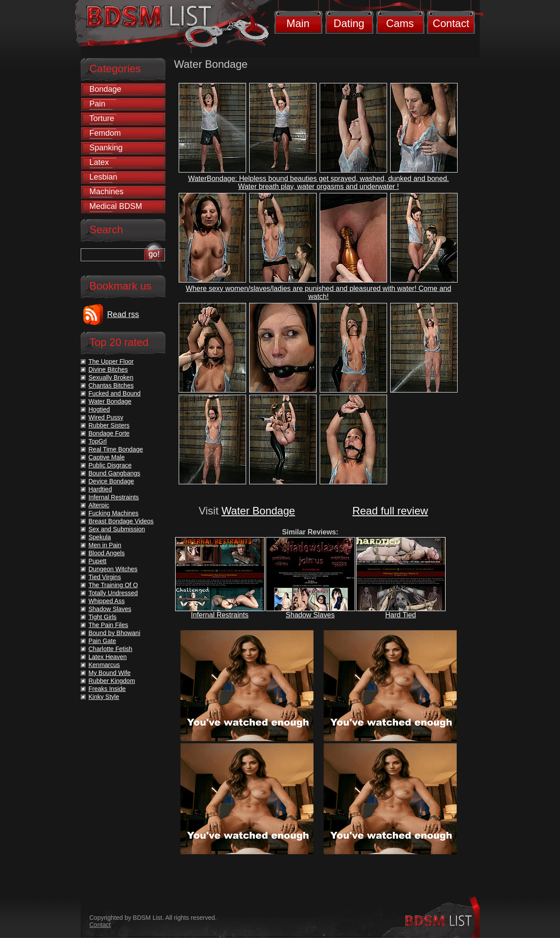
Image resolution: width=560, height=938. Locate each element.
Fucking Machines (114, 513)
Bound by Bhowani (115, 633)
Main (298, 23)
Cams (400, 23)
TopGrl (98, 441)
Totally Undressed (113, 593)
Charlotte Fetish (111, 649)
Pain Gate (102, 641)
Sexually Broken (111, 377)
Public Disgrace (110, 465)
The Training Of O (113, 585)
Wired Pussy (106, 417)
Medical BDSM (116, 206)
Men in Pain (105, 545)
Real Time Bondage (116, 449)
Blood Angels (107, 553)
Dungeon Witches (113, 569)
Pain (98, 104)
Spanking (106, 148)
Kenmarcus (104, 665)
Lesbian (104, 177)
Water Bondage (258, 511)
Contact (451, 23)
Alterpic (99, 505)
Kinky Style (104, 697)
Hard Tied (401, 615)
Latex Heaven (108, 657)
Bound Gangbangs (115, 473)
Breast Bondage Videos (121, 521)
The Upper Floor (111, 361)
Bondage (106, 89)
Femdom (105, 133)
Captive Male (107, 457)
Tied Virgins (105, 577)
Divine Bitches (108, 369)
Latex (99, 162)
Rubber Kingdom (112, 681)
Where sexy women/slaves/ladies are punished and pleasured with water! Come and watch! (319, 292)
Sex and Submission (117, 529)
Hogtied (99, 409)
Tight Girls (103, 617)
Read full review (390, 511)
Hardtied (100, 489)
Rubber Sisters (109, 425)
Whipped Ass (107, 601)
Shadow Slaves (310, 615)
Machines (107, 192)
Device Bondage (112, 481)
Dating (349, 23)
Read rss (123, 314)
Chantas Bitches (111, 385)
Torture (102, 118)
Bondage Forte (109, 433)
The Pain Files (108, 625)
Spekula (100, 537)
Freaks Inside (107, 689)
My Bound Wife (110, 673)
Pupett (98, 561)
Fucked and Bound (115, 393)
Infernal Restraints (220, 615)
